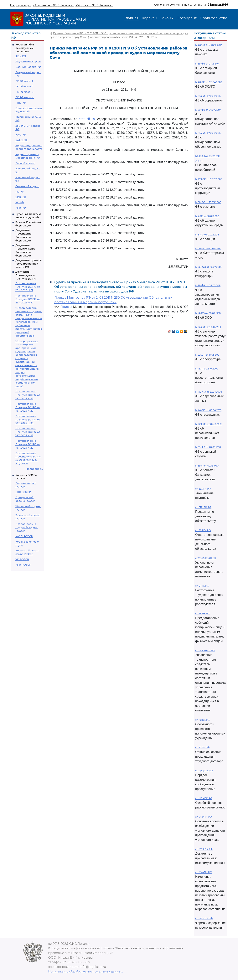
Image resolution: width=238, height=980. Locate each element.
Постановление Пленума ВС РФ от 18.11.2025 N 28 (28, 407)
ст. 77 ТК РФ (202, 748)
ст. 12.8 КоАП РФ (205, 650)
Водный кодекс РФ (28, 67)
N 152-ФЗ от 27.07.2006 (209, 392)
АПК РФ (21, 56)
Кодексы (149, 18)
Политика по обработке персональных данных (85, 971)
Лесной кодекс (25, 163)
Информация (21, 5)
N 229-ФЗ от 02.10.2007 (209, 424)
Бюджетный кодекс (28, 61)
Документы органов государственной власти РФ (28, 264)
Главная (132, 18)
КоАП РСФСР (24, 536)
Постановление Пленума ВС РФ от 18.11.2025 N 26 (28, 395)
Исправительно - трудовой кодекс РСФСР (27, 527)
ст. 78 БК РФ (203, 614)
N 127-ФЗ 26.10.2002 (207, 369)
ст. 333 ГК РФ (203, 489)
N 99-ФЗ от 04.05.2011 (208, 285)
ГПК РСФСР (23, 492)
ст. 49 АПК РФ (204, 872)
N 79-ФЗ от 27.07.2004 (208, 110)
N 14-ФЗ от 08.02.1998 (208, 313)
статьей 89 (87, 119)
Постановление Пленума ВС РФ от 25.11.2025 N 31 (28, 287)
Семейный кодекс (27, 186)
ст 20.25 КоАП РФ (206, 558)
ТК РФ (19, 192)
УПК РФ (21, 208)
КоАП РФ (21, 140)
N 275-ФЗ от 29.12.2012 (208, 133)
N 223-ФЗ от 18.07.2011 (208, 327)
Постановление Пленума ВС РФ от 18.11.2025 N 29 (28, 444)
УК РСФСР (22, 559)
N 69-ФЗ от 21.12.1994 (207, 64)
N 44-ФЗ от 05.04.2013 (208, 410)
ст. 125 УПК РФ (204, 798)
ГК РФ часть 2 (24, 86)
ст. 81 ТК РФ (202, 586)
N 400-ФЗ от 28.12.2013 (209, 45)
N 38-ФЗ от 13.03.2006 (208, 202)
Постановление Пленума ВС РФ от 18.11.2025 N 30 (28, 420)
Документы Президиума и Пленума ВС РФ (26, 275)
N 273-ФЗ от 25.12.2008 (209, 179)
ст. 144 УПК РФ (204, 771)
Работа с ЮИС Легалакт (94, 5)
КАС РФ (21, 135)
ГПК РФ (21, 103)
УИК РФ (21, 197)
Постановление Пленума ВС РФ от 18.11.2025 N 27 (28, 432)
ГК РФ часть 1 (24, 81)
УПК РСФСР (23, 565)
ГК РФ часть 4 (25, 97)
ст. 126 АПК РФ (204, 849)
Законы (167, 18)
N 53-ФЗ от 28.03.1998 (208, 447)
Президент (187, 18)
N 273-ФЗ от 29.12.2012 (208, 96)
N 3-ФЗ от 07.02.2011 (207, 235)
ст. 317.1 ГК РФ (203, 507)
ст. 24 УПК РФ (204, 817)
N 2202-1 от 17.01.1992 (207, 355)
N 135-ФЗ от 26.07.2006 (209, 267)
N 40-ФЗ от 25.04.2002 (209, 82)
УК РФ (20, 202)
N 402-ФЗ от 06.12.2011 (208, 248)
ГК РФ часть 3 (24, 92)
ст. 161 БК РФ (203, 720)
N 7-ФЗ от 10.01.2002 (207, 216)
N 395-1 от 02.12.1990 (207, 466)
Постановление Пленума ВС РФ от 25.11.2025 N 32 (28, 299)
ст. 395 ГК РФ (203, 530)
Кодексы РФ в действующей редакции (25, 48)
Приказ (66, 307)
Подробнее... (34, 469)
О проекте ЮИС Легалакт (53, 5)
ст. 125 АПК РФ (204, 918)
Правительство (213, 18)
